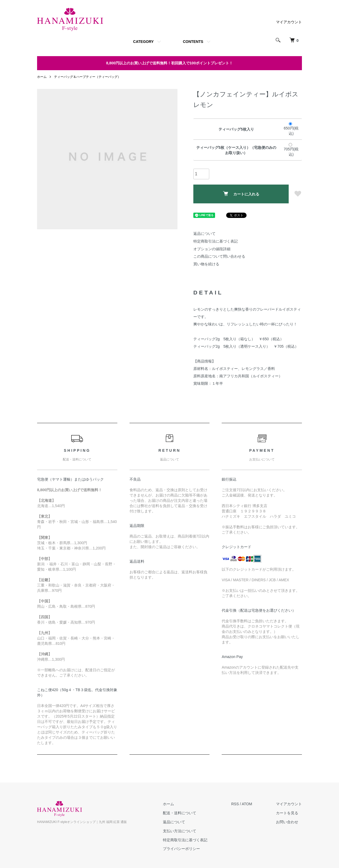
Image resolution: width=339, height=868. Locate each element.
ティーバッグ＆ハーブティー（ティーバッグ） (87, 77)
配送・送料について (180, 813)
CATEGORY (144, 42)
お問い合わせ (287, 822)
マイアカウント (289, 22)
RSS (235, 804)
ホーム (42, 77)
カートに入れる (241, 194)
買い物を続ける (206, 264)
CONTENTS (193, 42)
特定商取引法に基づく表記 (216, 241)
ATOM (247, 804)
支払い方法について (180, 831)
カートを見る (287, 813)
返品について (204, 234)
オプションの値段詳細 (212, 249)
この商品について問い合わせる (219, 256)
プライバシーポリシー (181, 849)
